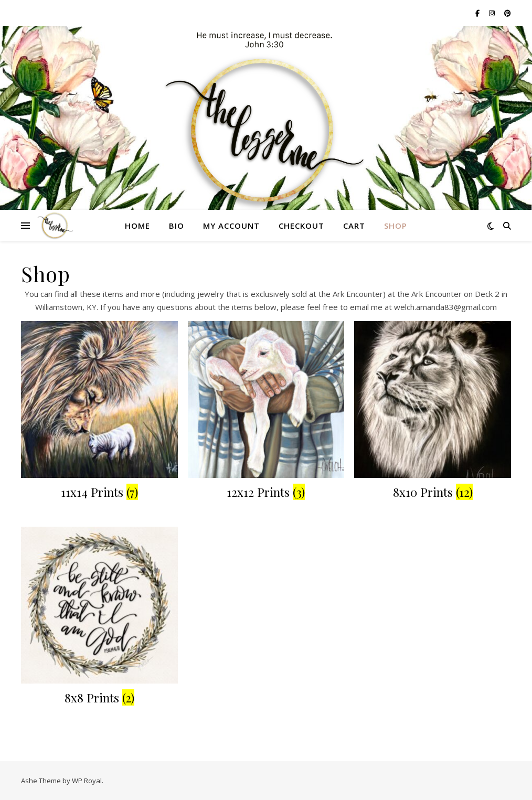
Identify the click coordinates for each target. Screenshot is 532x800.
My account (231, 226)
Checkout (301, 226)
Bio (177, 226)
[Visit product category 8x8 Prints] (99, 618)
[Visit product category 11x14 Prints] (99, 412)
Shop (396, 226)
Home (137, 226)
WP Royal (87, 781)
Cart (354, 226)
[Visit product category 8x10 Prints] (433, 412)
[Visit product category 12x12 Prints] (266, 412)
